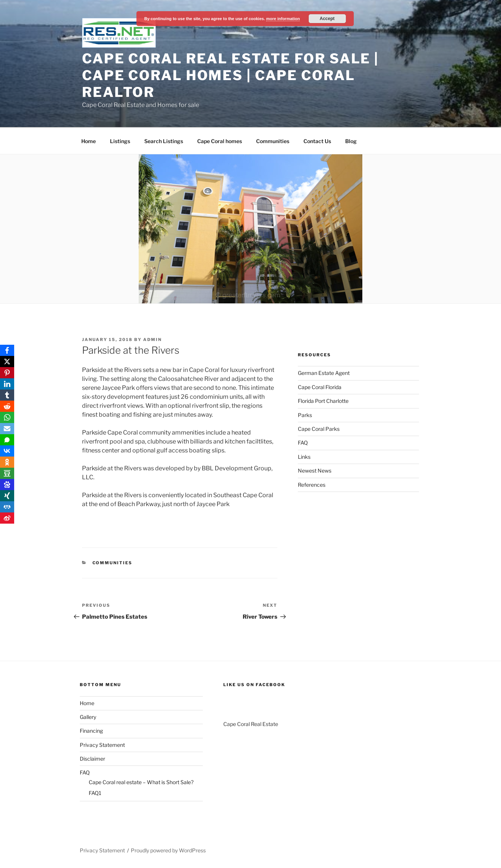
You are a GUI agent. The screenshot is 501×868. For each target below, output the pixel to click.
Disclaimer (92, 759)
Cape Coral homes (220, 141)
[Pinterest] (7, 373)
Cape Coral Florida (320, 387)
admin (152, 340)
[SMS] (7, 440)
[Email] (7, 429)
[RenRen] (7, 507)
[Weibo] (7, 518)
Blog (351, 141)
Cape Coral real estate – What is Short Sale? (141, 782)
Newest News (315, 471)
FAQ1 (95, 793)
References (312, 485)
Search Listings (164, 141)
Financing (91, 731)
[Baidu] (7, 484)
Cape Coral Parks (319, 429)
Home (89, 141)
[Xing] (7, 496)
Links (304, 457)
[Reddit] (7, 406)
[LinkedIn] (7, 384)
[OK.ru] (7, 462)
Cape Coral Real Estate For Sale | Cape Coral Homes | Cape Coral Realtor (230, 75)
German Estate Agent (324, 373)
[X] (7, 362)
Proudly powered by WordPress (168, 850)
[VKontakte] (7, 451)
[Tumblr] (7, 395)
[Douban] (7, 473)
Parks (305, 415)
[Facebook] (7, 350)
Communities (273, 141)
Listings (120, 141)
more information (283, 19)
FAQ (303, 443)
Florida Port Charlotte (323, 401)
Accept (327, 19)
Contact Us (317, 141)
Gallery (88, 717)
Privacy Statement (102, 745)
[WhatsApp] (7, 417)
